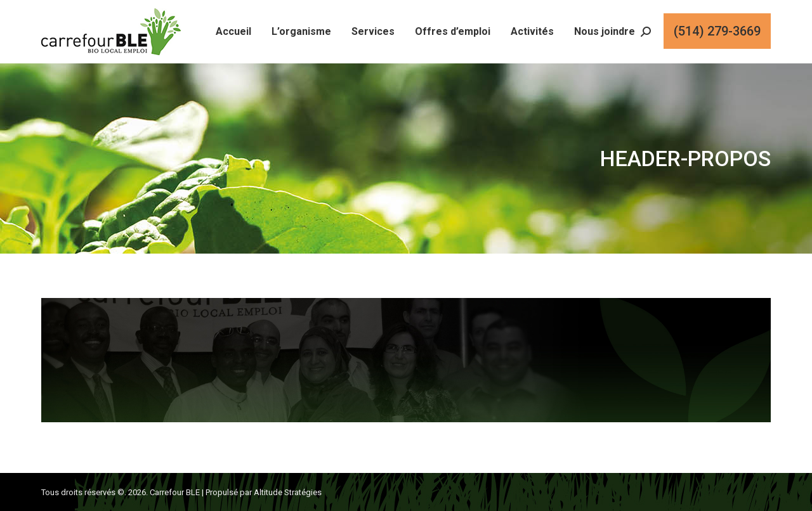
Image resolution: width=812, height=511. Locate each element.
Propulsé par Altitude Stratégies (264, 492)
